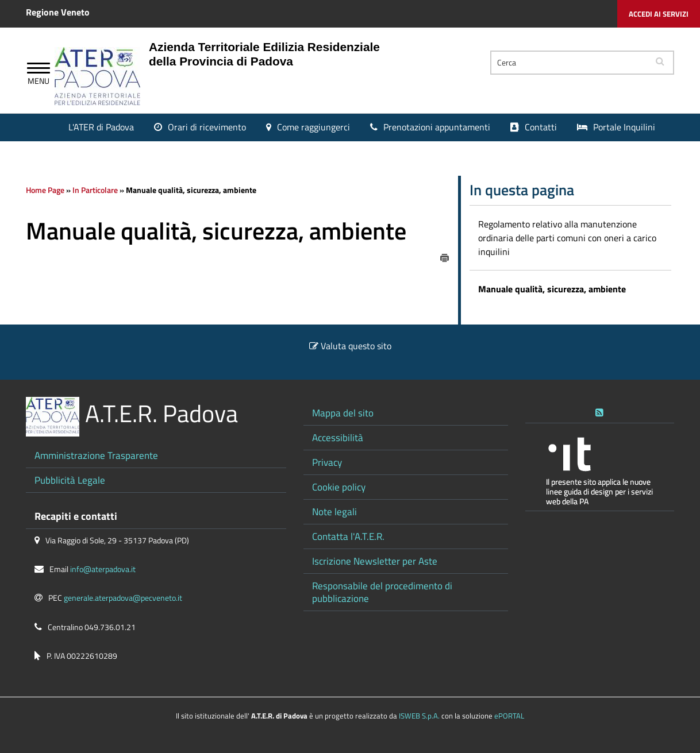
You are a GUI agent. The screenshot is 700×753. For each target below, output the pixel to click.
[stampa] (445, 257)
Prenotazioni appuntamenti (437, 127)
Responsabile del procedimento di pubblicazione (382, 592)
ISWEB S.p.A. (419, 716)
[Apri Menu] (39, 69)
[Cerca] (569, 63)
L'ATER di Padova (101, 127)
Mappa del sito (343, 413)
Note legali (334, 511)
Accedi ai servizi (659, 14)
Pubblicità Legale (70, 480)
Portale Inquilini (624, 127)
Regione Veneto (58, 12)
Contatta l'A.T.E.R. (348, 536)
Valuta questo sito (356, 346)
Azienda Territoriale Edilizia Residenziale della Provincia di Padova (264, 54)
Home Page (45, 190)
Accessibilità (338, 437)
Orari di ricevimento (207, 127)
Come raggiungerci (314, 127)
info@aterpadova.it (103, 569)
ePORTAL (509, 716)
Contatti (541, 127)
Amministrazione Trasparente (96, 455)
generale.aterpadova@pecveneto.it (123, 598)
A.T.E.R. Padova (161, 413)
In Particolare (95, 190)
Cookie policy (339, 487)
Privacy (327, 462)
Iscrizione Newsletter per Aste (375, 561)
